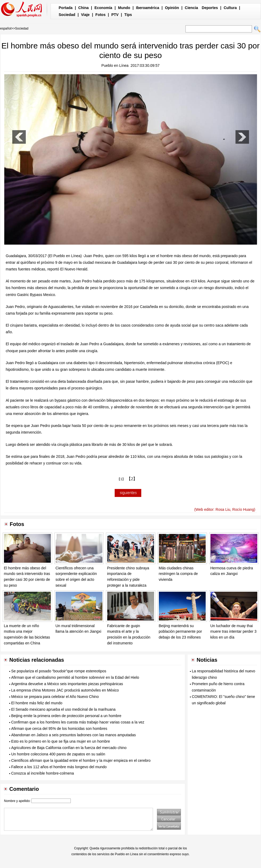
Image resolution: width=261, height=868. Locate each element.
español (6, 28)
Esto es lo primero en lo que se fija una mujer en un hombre (61, 741)
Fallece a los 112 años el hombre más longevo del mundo (59, 767)
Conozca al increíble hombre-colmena (43, 773)
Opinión (172, 8)
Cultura (230, 8)
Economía (103, 8)
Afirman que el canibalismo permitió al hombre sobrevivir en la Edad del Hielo (75, 677)
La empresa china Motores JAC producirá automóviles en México (65, 690)
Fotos (101, 15)
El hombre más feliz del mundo (37, 703)
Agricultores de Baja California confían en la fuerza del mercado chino (69, 748)
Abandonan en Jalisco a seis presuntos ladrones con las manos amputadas (74, 735)
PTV (115, 15)
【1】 (121, 479)
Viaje (85, 15)
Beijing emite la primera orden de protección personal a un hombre (66, 716)
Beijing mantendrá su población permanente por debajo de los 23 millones (181, 632)
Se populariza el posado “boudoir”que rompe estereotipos (59, 671)
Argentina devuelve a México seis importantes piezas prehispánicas (67, 684)
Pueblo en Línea (115, 65)
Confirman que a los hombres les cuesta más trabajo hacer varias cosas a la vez (78, 722)
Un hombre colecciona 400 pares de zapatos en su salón (58, 754)
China (83, 8)
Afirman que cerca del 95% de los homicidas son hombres (59, 729)
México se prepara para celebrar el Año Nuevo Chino (55, 697)
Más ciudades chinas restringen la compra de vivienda (178, 574)
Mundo (124, 8)
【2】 (132, 479)
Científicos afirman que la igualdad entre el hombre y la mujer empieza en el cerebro (81, 760)
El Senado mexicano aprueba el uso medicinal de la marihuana (63, 709)
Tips (128, 15)
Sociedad (67, 15)
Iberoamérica (148, 8)
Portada (66, 8)
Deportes (210, 8)
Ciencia (192, 8)
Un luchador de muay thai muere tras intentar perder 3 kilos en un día (234, 632)
